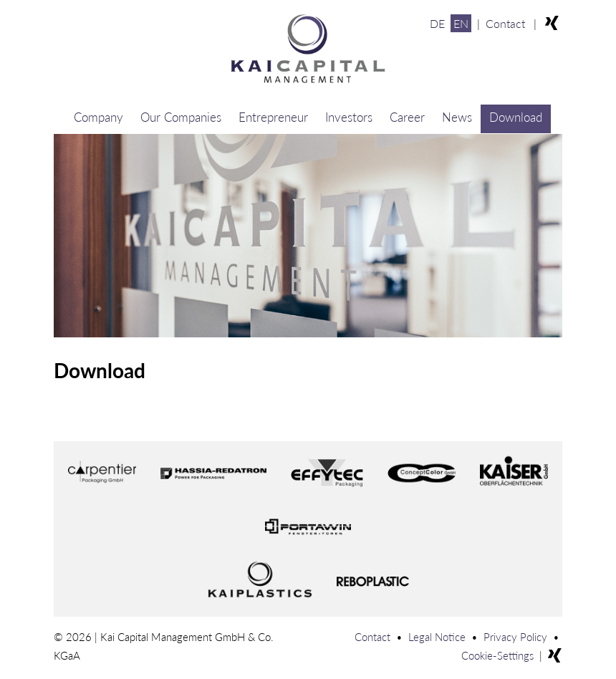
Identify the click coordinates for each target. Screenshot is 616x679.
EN (461, 23)
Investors (349, 117)
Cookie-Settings (497, 655)
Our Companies (181, 117)
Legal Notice (437, 637)
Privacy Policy (515, 637)
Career (407, 117)
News (457, 117)
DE (437, 23)
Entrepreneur (273, 117)
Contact (505, 23)
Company (98, 117)
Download (516, 117)
